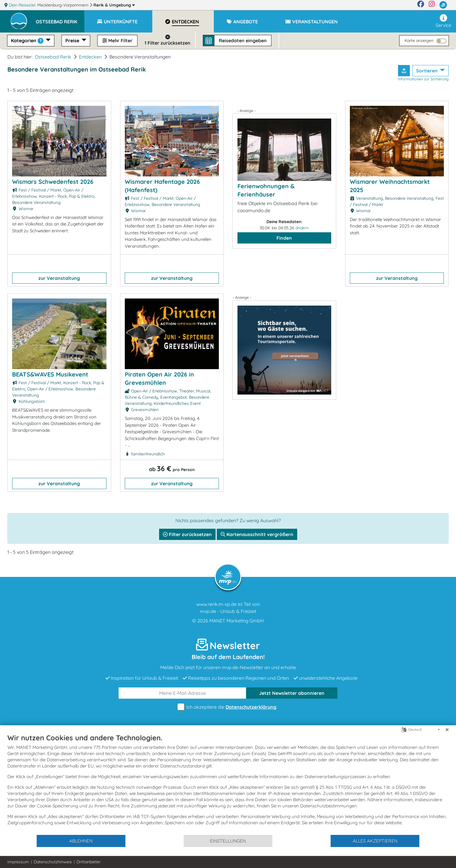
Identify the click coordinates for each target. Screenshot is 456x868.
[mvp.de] (443, 5)
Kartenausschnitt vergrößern (257, 534)
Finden (284, 238)
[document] (228, 784)
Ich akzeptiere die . (228, 707)
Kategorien (28, 41)
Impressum (18, 862)
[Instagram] (432, 5)
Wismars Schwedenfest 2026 (53, 182)
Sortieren (427, 71)
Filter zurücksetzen (187, 534)
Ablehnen (81, 841)
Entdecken (90, 57)
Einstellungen (228, 841)
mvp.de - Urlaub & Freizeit (228, 611)
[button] (60, 19)
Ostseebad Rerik (53, 57)
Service (443, 21)
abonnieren (292, 693)
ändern (302, 228)
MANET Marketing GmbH (237, 621)
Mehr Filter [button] (117, 40)
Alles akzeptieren (375, 841)
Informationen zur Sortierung (423, 79)
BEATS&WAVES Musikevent (50, 374)
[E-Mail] (182, 693)
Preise (73, 40)
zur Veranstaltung (59, 278)
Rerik (114, 5)
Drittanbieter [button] (89, 862)
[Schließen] (447, 730)
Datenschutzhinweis (53, 862)
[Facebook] (421, 5)
